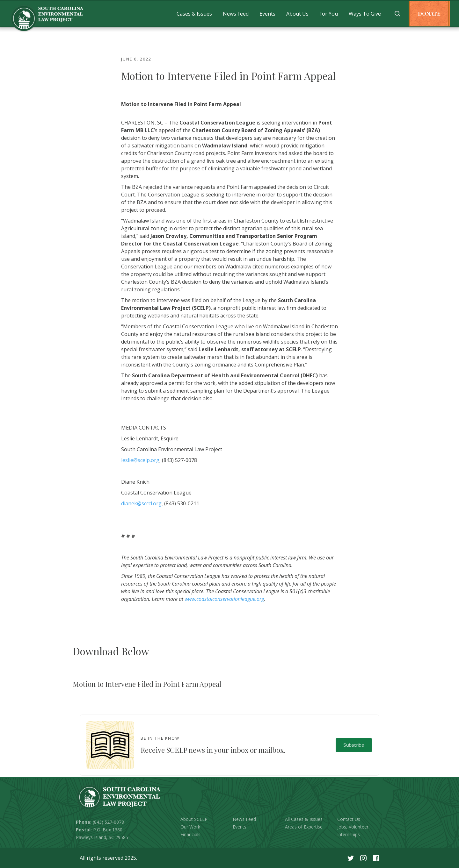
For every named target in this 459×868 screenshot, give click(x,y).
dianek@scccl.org (141, 503)
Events (267, 14)
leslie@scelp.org (140, 460)
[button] (194, 14)
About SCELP (194, 819)
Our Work (190, 827)
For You (329, 14)
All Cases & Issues (304, 819)
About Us (297, 14)
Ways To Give (365, 14)
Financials (190, 834)
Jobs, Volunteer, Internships (353, 831)
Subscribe (354, 745)
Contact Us (349, 819)
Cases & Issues (194, 14)
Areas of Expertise (304, 827)
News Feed (236, 14)
